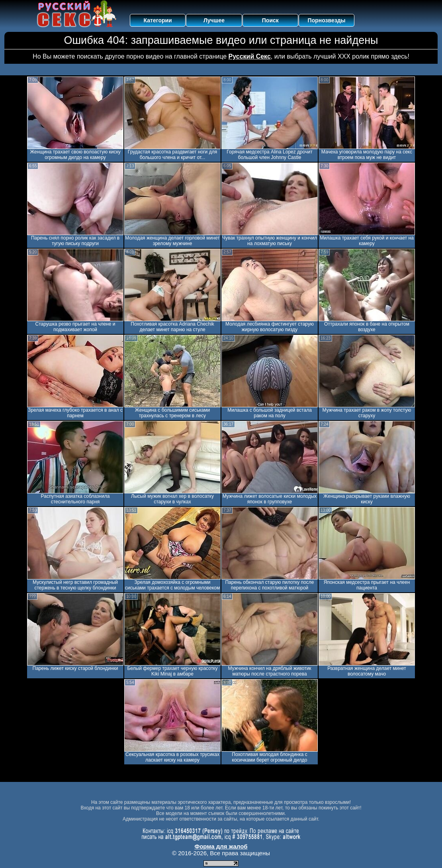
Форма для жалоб (221, 846)
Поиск (270, 20)
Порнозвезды (327, 20)
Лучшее (214, 20)
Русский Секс (250, 56)
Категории (158, 20)
